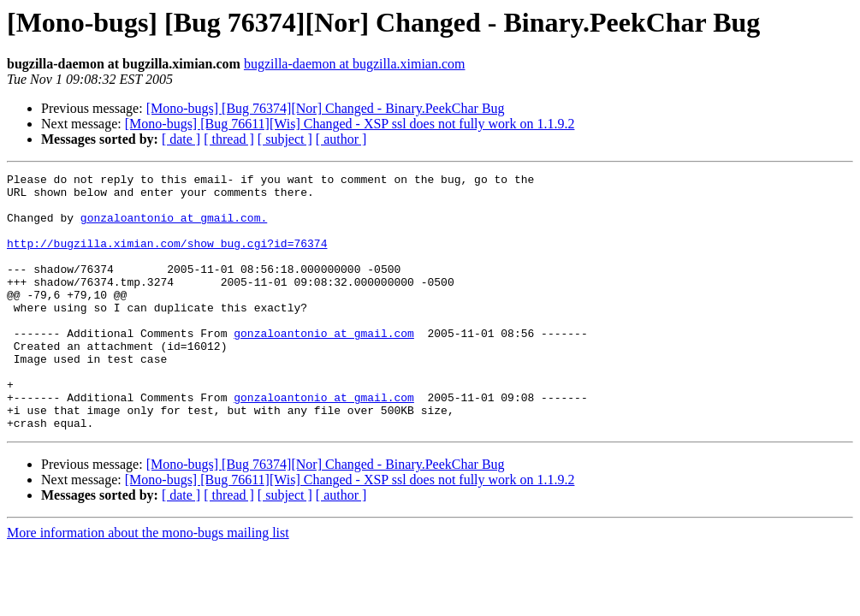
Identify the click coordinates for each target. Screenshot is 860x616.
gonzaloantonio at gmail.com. (174, 228)
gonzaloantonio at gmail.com (324, 366)
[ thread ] (229, 139)
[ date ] (181, 139)
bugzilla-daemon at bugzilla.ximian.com (355, 64)
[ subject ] (285, 139)
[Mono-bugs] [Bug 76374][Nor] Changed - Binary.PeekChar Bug (326, 108)
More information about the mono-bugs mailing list (148, 584)
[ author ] (341, 139)
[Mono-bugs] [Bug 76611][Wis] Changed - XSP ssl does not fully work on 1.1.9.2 (350, 124)
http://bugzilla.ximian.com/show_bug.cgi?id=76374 (167, 258)
